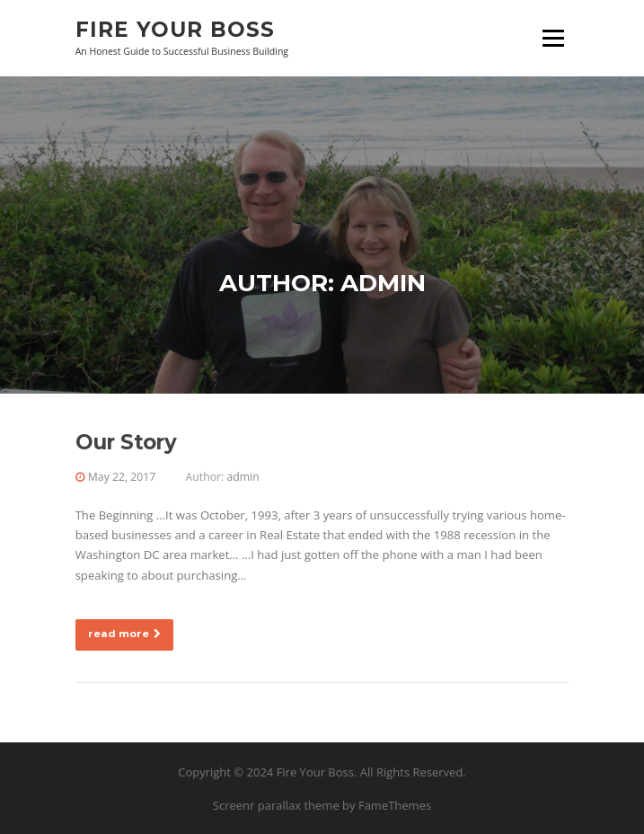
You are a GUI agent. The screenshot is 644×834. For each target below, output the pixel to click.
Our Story (126, 442)
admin (243, 477)
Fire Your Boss (175, 29)
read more (124, 634)
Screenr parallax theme (276, 805)
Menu (553, 38)
